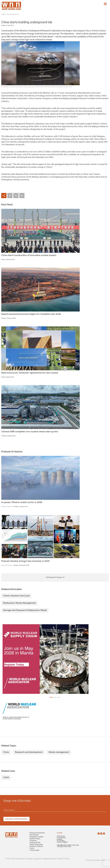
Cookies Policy (100, 860)
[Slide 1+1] (55, 697)
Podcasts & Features (7, 507)
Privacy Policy (90, 860)
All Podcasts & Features (54, 578)
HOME (3, 14)
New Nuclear (34, 835)
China (6, 752)
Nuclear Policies (35, 839)
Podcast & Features (36, 846)
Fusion (32, 848)
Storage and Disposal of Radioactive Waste (25, 610)
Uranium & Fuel (35, 843)
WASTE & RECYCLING (13, 14)
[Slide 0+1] (51, 697)
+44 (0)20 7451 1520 (64, 847)
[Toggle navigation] (105, 4)
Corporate (33, 841)
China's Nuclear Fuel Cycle (16, 596)
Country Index (34, 850)
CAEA (6, 778)
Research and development (29, 752)
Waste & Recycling (36, 845)
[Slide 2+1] (59, 697)
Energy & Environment (37, 833)
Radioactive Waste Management (19, 603)
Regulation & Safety (36, 837)
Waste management (59, 752)
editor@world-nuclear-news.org (68, 845)
